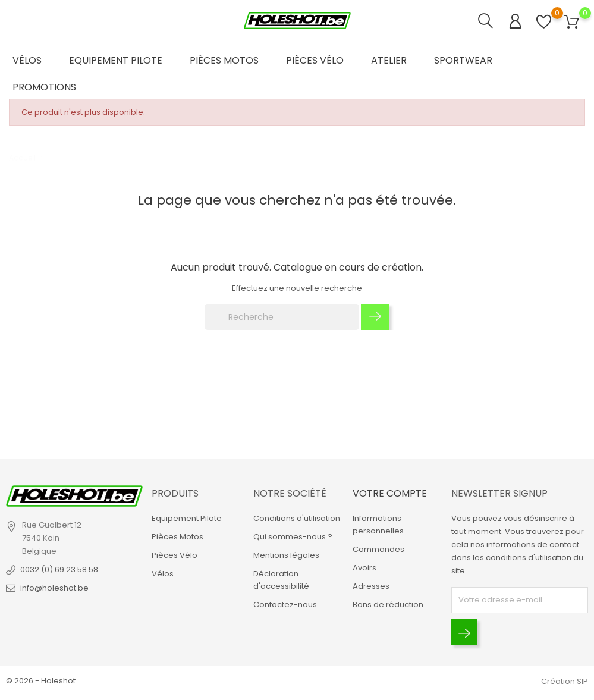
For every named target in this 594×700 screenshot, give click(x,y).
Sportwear (463, 60)
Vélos (27, 60)
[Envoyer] (464, 632)
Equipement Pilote (116, 60)
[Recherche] (282, 317)
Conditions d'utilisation (297, 518)
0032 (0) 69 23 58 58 (59, 569)
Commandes (378, 549)
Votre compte (390, 493)
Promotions (44, 87)
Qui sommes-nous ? (293, 537)
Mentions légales (286, 555)
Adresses (371, 586)
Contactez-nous (285, 605)
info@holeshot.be (54, 588)
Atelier (389, 60)
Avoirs (364, 568)
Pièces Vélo (315, 60)
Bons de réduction (388, 605)
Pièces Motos (224, 60)
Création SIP (565, 681)
